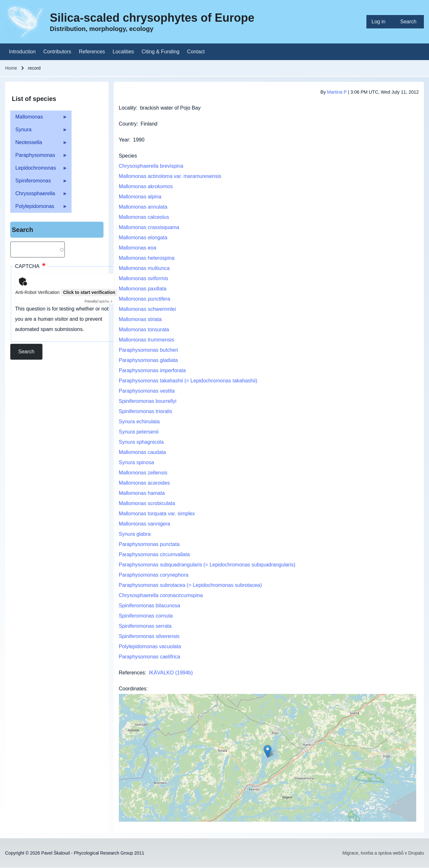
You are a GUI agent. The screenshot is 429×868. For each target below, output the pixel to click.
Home (11, 68)
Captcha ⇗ (99, 301)
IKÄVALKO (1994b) (171, 673)
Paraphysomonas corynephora (154, 575)
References (132, 673)
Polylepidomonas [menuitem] (39, 208)
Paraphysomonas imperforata (152, 370)
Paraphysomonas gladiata (148, 360)
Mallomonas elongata (143, 238)
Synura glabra (135, 534)
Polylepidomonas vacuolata (150, 646)
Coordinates (133, 689)
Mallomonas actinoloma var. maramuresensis (170, 176)
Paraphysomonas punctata (149, 544)
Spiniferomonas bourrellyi (148, 401)
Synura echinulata (139, 422)
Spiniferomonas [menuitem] (39, 183)
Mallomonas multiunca (144, 268)
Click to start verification (89, 292)
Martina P (337, 92)
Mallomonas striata (140, 319)
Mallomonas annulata (143, 207)
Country (128, 124)
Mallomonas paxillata (143, 289)
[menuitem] (381, 22)
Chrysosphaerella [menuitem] (39, 195)
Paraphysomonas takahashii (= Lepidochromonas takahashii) (188, 381)
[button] (268, 751)
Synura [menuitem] (39, 131)
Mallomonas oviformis (144, 278)
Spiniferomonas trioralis (146, 411)
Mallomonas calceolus (144, 217)
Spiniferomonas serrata (145, 626)
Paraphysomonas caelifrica (149, 657)
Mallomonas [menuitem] (39, 119)
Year (124, 140)
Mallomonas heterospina (147, 258)
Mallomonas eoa (138, 248)
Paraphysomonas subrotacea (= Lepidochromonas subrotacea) (190, 585)
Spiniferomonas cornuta (146, 616)
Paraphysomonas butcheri (149, 350)
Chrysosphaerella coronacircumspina (161, 595)
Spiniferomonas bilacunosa (149, 606)
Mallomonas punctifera (145, 299)
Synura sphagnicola (141, 442)
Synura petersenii (139, 432)
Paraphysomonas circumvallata (154, 554)
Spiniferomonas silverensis (149, 636)
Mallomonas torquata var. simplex (157, 514)
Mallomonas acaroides (144, 483)
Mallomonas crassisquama (149, 227)
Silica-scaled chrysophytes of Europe (152, 18)
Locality (127, 108)
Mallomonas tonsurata (144, 330)
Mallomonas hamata (142, 493)
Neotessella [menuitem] (39, 144)
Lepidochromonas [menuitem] (39, 170)
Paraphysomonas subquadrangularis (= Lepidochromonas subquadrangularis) (207, 565)
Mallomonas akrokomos (146, 186)
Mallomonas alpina (140, 197)
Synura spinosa (136, 462)
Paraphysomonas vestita (147, 391)
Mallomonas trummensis (146, 340)
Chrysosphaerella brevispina (151, 166)
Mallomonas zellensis (143, 473)
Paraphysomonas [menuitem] (39, 157)
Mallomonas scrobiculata (147, 503)
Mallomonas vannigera (145, 524)
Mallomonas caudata (142, 452)
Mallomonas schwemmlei (147, 309)
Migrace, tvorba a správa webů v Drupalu (383, 853)
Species (128, 156)
